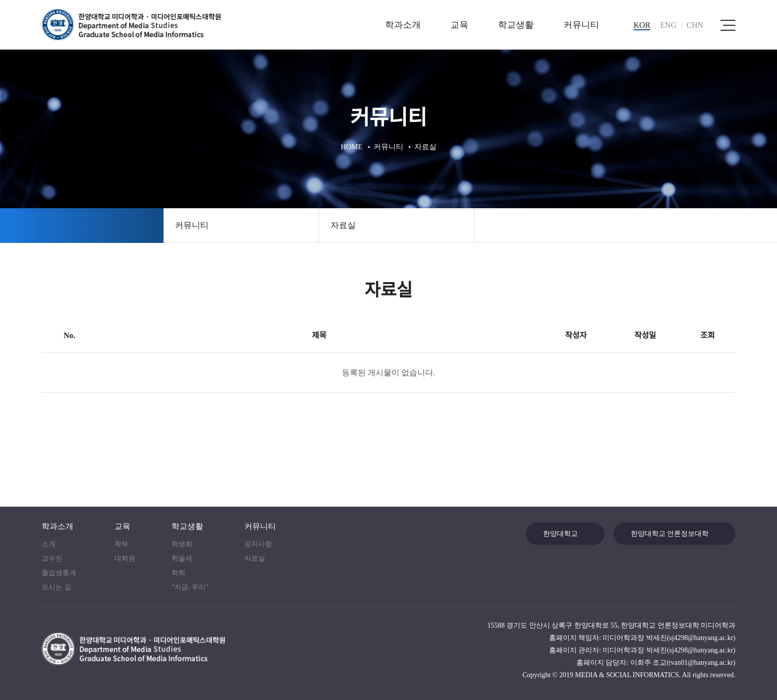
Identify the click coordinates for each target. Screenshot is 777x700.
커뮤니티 (581, 25)
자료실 (343, 225)
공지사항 (258, 544)
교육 (459, 25)
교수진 (52, 558)
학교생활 (516, 25)
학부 (121, 544)
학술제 (182, 558)
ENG (668, 25)
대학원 (125, 558)
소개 (49, 544)
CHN (695, 25)
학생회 (182, 544)
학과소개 (403, 25)
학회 (178, 573)
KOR (642, 25)
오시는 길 (56, 587)
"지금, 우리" (190, 587)
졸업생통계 (59, 573)
